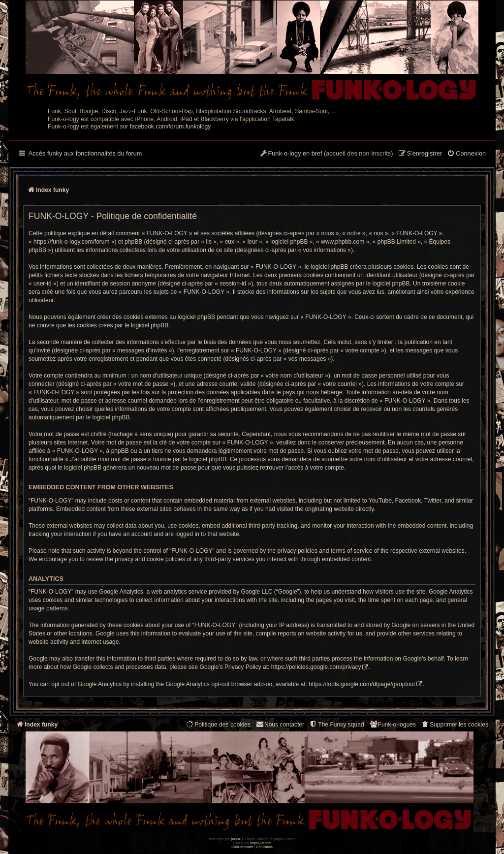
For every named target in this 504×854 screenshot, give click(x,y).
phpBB (236, 839)
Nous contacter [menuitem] (280, 724)
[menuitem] (466, 154)
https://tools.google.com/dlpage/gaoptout (362, 684)
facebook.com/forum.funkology (171, 127)
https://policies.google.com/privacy (316, 667)
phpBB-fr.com (261, 843)
